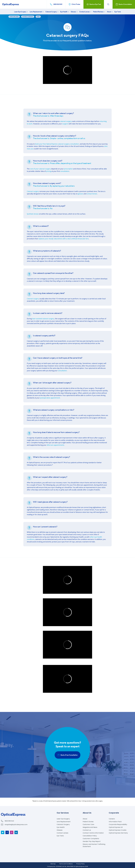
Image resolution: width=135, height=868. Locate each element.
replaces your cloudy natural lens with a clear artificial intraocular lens (63, 239)
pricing (49, 171)
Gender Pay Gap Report (92, 841)
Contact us (87, 830)
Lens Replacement (37, 12)
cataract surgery (66, 121)
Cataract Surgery (52, 12)
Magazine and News (90, 827)
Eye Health (65, 12)
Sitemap (53, 864)
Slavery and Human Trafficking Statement (94, 845)
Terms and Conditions (66, 864)
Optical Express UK (116, 827)
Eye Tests (118, 12)
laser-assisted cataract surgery (43, 319)
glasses (81, 194)
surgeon (65, 124)
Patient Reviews (99, 12)
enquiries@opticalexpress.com (16, 825)
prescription (68, 169)
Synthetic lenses (33, 214)
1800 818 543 (9, 821)
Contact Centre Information (93, 833)
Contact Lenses (85, 12)
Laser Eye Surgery (21, 12)
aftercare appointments (56, 445)
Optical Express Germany (118, 833)
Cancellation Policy (90, 836)
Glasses (74, 12)
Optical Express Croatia (118, 830)
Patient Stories (88, 822)
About (110, 12)
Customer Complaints (91, 839)
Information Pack (115, 822)
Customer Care (88, 824)
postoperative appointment (50, 398)
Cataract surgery (33, 191)
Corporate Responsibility (118, 824)
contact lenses (92, 194)
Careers (112, 819)
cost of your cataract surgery (40, 169)
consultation (65, 171)
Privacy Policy (80, 864)
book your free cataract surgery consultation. (57, 144)
